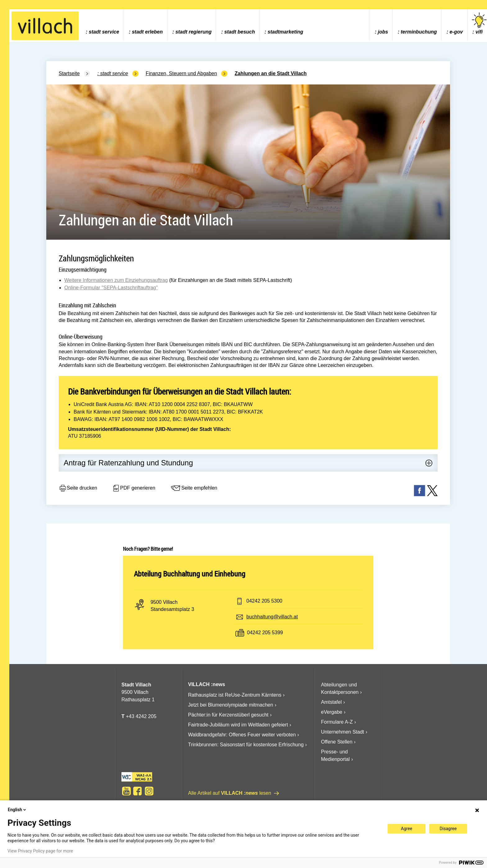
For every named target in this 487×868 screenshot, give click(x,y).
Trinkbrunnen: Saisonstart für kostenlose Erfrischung (246, 745)
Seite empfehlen (194, 488)
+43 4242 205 (141, 716)
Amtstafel (332, 702)
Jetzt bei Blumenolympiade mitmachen (231, 705)
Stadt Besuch (240, 32)
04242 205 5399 (265, 633)
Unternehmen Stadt (343, 732)
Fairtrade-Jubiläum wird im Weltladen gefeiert (238, 725)
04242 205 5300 (264, 601)
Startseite (69, 73)
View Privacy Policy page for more (40, 851)
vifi (479, 23)
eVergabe (332, 712)
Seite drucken (78, 488)
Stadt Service (104, 32)
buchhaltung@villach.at (272, 617)
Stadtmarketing (286, 32)
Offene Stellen (337, 742)
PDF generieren (134, 488)
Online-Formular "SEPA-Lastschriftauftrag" (111, 288)
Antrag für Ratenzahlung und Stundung (128, 463)
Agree (407, 829)
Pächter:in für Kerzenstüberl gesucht (228, 715)
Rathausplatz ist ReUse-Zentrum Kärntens (235, 695)
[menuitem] (102, 25)
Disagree (448, 829)
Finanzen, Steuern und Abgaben (181, 73)
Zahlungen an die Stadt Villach (271, 73)
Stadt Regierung (193, 32)
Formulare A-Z (337, 722)
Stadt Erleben (147, 32)
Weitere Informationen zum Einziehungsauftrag (116, 280)
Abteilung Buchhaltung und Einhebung (190, 574)
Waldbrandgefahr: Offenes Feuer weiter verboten (242, 735)
